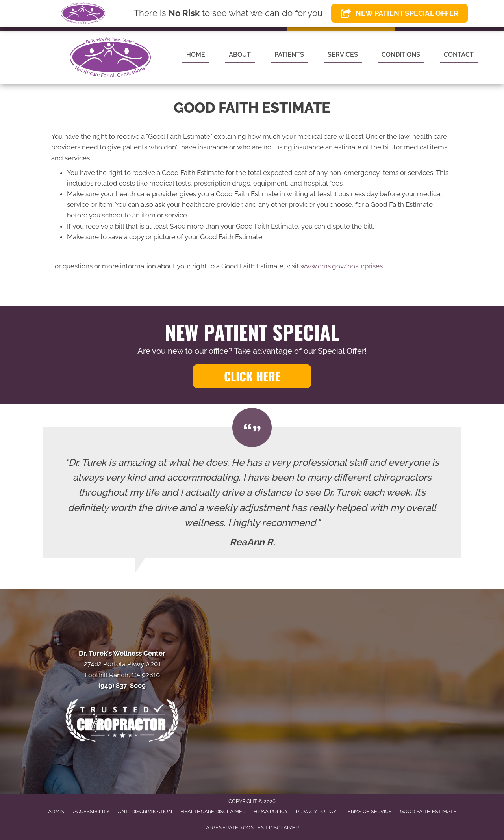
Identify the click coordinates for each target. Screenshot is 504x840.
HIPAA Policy (271, 811)
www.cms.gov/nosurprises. (341, 266)
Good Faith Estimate (428, 811)
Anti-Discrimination (145, 811)
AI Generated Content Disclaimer (252, 828)
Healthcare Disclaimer (213, 811)
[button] (252, 376)
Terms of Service (368, 811)
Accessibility (91, 811)
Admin (56, 811)
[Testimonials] (252, 492)
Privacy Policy (316, 811)
